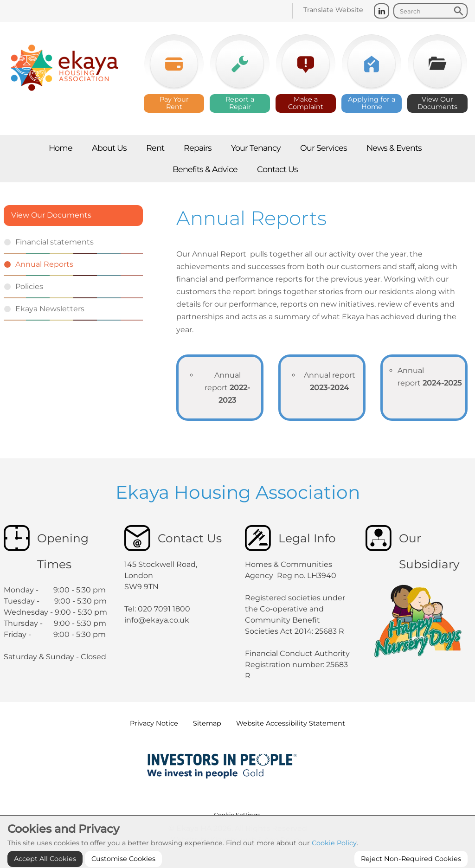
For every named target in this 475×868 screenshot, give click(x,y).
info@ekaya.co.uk (157, 620)
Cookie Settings (237, 815)
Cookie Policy (334, 862)
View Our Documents (51, 215)
